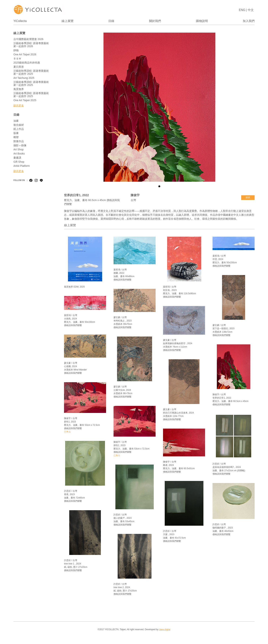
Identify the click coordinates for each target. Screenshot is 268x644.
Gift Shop (19, 162)
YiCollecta (20, 21)
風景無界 (19, 89)
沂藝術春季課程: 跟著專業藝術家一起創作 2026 (31, 45)
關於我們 (155, 21)
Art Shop (18, 149)
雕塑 (16, 137)
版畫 (16, 133)
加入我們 (249, 21)
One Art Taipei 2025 (25, 100)
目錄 (111, 21)
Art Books (19, 154)
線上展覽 (68, 21)
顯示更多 (19, 105)
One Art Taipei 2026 (25, 54)
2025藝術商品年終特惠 (27, 63)
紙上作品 (19, 129)
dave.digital (165, 629)
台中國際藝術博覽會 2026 (28, 39)
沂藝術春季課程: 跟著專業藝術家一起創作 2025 (31, 83)
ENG (242, 10)
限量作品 (19, 141)
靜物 (16, 50)
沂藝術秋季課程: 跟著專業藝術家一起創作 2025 (31, 72)
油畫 (16, 121)
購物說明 (202, 21)
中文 (251, 10)
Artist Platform (22, 166)
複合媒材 (19, 125)
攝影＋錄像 (20, 145)
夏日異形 (19, 67)
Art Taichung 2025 (24, 78)
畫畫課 (17, 158)
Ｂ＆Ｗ (17, 59)
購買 (248, 198)
